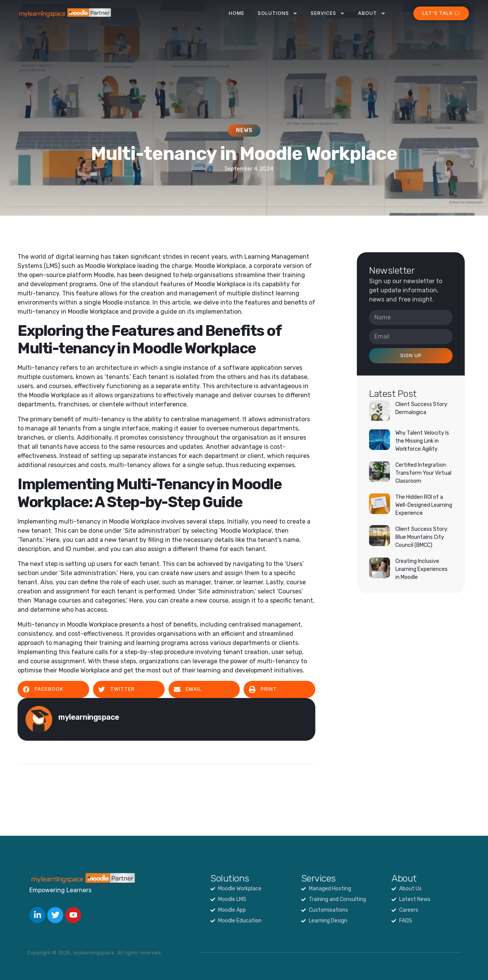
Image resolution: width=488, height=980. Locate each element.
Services (328, 13)
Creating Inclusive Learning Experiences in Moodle (421, 569)
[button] (53, 689)
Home (237, 13)
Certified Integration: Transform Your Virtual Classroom (423, 473)
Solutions (278, 13)
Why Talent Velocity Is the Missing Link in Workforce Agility (422, 441)
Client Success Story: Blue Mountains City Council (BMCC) (422, 537)
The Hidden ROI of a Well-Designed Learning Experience (424, 505)
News (244, 130)
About (372, 13)
